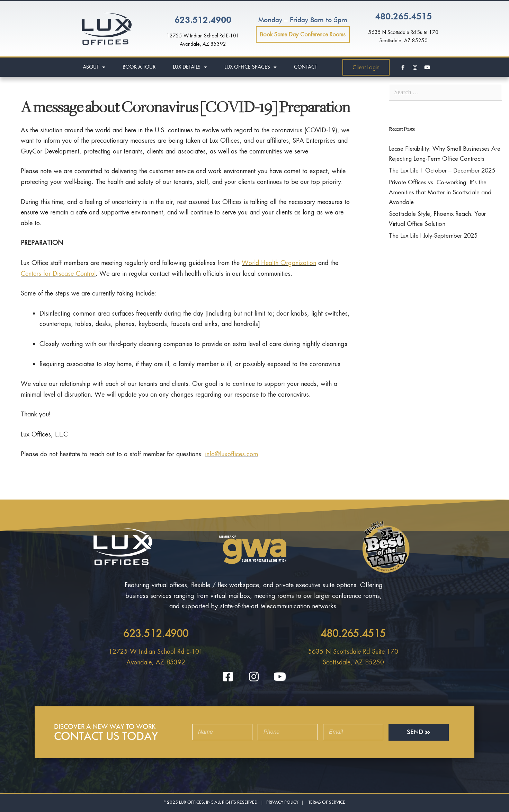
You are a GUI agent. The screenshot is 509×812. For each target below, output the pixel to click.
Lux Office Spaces (251, 67)
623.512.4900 (203, 20)
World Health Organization (279, 263)
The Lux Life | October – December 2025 (442, 170)
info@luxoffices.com (231, 454)
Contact (305, 67)
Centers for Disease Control (58, 273)
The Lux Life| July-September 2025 (433, 235)
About (94, 67)
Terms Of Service (327, 802)
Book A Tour (139, 67)
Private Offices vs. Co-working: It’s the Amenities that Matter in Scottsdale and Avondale (440, 192)
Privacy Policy (283, 802)
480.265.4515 (403, 17)
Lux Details (190, 67)
